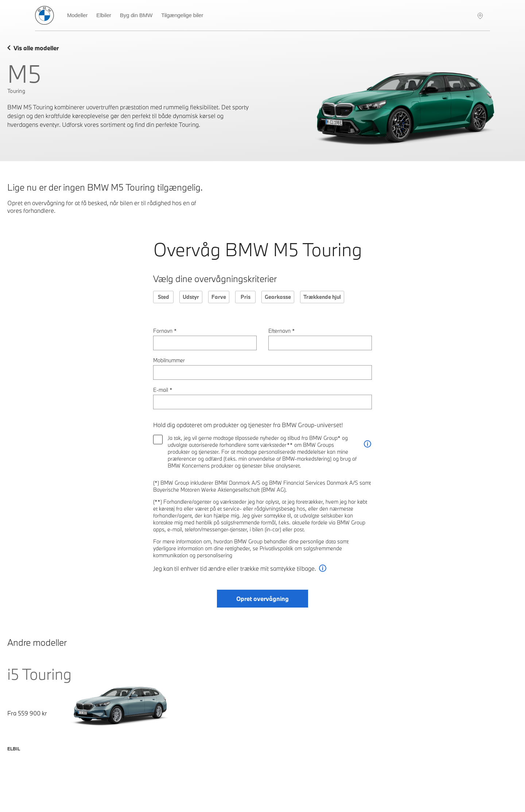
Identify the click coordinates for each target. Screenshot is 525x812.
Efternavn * (282, 331)
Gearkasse (278, 297)
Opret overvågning (262, 599)
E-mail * (163, 390)
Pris (246, 297)
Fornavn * (165, 331)
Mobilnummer (169, 360)
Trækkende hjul (322, 297)
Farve (219, 297)
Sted (164, 297)
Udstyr (191, 297)
